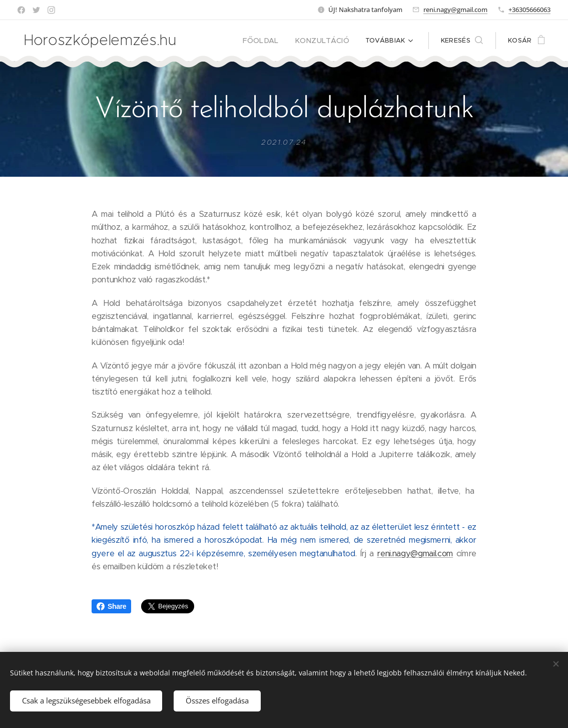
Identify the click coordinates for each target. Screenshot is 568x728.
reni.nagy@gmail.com (455, 10)
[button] (462, 41)
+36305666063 (529, 10)
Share (111, 606)
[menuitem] (271, 41)
